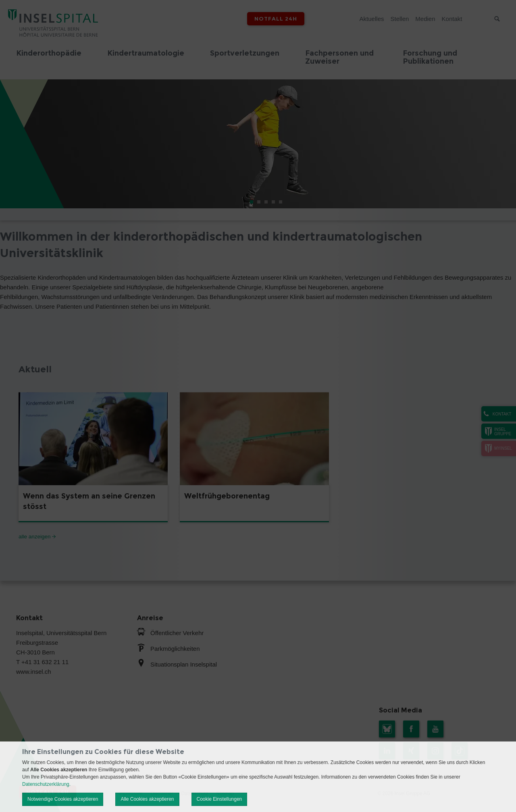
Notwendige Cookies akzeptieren (63, 799)
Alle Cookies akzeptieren (147, 799)
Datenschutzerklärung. (46, 784)
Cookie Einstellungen (220, 799)
